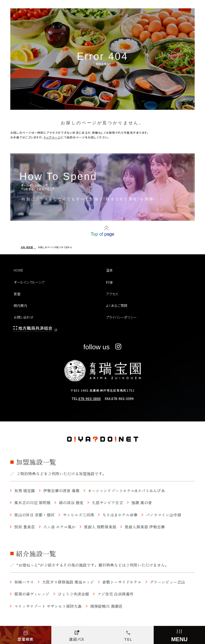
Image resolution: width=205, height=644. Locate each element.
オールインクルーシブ (29, 282)
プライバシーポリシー (121, 317)
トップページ (52, 137)
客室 (17, 294)
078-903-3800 (90, 398)
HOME (18, 270)
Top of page (102, 234)
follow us (102, 347)
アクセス (112, 294)
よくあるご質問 (117, 305)
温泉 (109, 270)
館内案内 (20, 305)
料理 (109, 282)
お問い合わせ (24, 317)
